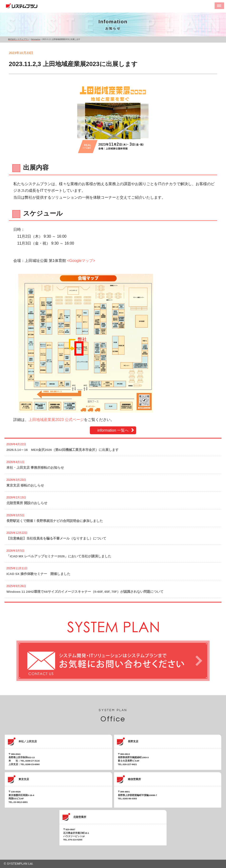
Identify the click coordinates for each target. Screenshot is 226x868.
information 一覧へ (113, 430)
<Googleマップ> (81, 261)
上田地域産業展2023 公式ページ (56, 420)
